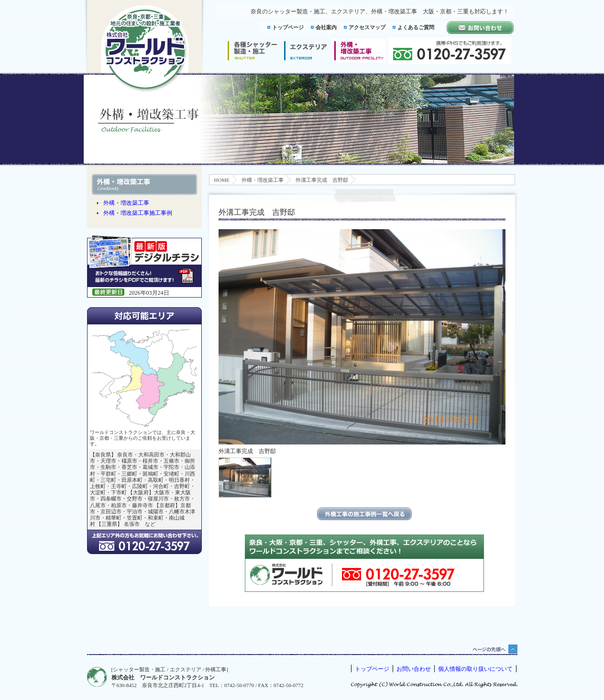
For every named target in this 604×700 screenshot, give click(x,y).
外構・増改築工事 (263, 180)
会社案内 (326, 27)
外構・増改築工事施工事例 (138, 213)
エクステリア (306, 51)
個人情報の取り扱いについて (475, 669)
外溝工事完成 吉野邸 (322, 180)
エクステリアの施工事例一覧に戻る (364, 514)
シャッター (252, 51)
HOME (222, 180)
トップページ (288, 27)
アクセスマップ (367, 27)
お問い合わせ (414, 669)
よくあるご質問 (416, 27)
